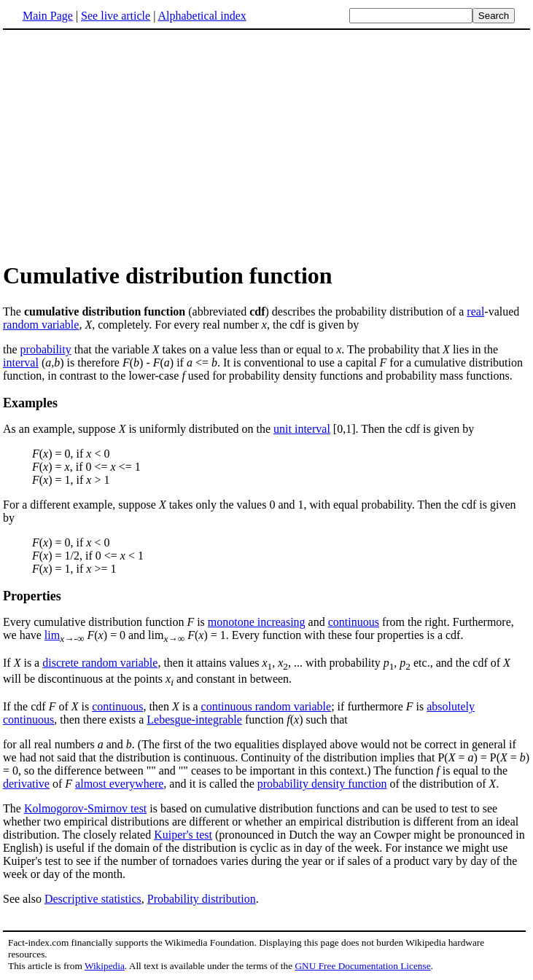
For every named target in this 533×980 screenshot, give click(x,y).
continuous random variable (266, 706)
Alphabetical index (202, 16)
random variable (41, 325)
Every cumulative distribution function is (105, 622)
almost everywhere (119, 784)
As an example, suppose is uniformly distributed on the (138, 429)
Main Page (48, 16)
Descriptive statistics (93, 899)
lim (52, 635)
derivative (26, 784)
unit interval (302, 429)
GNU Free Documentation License (362, 966)
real (475, 311)
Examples (30, 403)
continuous (354, 622)
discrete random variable (100, 663)
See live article (116, 16)
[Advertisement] (125, 145)
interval (21, 362)
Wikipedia (105, 966)
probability (46, 349)
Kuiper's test (183, 835)
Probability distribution (202, 899)
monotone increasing (257, 622)
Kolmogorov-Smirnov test (85, 808)
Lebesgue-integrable (194, 720)
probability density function (322, 784)
